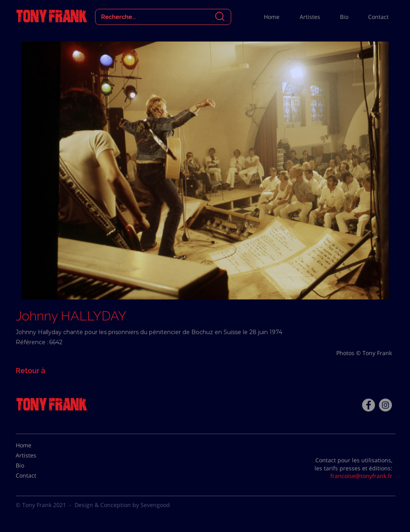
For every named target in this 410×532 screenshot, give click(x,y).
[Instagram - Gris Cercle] (385, 405)
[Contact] (36, 476)
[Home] (36, 445)
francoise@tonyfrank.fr (361, 476)
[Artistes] (36, 455)
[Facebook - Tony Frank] (369, 405)
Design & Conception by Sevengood (122, 505)
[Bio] (36, 465)
